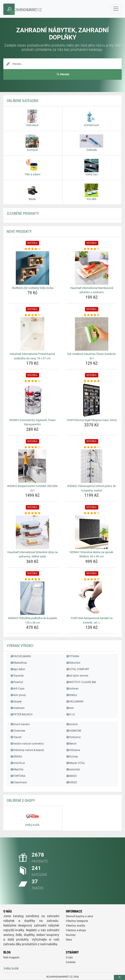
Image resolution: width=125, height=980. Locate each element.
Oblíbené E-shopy (21, 801)
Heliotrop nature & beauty (27, 750)
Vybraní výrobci (20, 646)
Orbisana (73, 750)
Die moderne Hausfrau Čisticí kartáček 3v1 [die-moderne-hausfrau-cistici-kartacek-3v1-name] (92, 356)
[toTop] (119, 977)
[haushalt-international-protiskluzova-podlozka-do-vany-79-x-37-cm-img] (32, 334)
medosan (17, 708)
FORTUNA (18, 776)
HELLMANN (75, 702)
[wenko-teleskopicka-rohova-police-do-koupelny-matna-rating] (92, 447)
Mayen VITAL (75, 763)
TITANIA (73, 656)
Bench (71, 744)
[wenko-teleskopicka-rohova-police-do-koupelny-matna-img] (92, 466)
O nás (69, 957)
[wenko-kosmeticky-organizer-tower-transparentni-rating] (32, 381)
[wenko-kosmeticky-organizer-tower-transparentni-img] (32, 400)
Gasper (16, 702)
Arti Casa (17, 689)
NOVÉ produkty (19, 232)
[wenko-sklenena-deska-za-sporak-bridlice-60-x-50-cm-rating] (92, 513)
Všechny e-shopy (76, 930)
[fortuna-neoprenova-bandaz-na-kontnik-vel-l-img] (92, 598)
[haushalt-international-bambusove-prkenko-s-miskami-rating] (92, 249)
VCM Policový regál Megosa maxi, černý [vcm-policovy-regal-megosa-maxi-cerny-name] (92, 420)
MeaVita (17, 769)
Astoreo (72, 689)
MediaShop (18, 663)
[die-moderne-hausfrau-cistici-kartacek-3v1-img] (92, 334)
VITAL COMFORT (78, 669)
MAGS (71, 776)
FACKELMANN (20, 656)
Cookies (71, 962)
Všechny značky (76, 926)
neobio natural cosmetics (27, 744)
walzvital (73, 769)
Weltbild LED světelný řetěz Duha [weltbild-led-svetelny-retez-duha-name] (32, 288)
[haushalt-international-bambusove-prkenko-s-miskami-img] (92, 268)
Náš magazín (11, 957)
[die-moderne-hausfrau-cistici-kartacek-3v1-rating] (92, 315)
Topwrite (17, 676)
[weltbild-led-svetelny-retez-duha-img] (32, 268)
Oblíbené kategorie (23, 101)
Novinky (71, 935)
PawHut (17, 682)
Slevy (69, 940)
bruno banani (20, 724)
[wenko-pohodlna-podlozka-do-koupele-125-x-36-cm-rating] (32, 579)
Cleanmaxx (18, 782)
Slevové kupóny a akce (79, 916)
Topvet (16, 737)
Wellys (71, 695)
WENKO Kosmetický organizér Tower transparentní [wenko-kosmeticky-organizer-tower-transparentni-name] (32, 422)
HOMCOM (73, 731)
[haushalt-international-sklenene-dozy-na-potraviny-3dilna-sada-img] (32, 532)
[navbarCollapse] (116, 9)
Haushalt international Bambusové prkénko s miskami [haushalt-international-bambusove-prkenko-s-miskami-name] (92, 290)
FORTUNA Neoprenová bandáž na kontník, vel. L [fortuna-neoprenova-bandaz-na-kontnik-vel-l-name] (92, 620)
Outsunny (73, 737)
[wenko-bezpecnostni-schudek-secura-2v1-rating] (32, 447)
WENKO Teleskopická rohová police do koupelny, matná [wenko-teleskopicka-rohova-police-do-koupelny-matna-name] (92, 488)
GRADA (16, 757)
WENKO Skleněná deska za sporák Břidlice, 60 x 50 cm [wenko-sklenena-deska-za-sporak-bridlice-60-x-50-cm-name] (92, 554)
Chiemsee (18, 731)
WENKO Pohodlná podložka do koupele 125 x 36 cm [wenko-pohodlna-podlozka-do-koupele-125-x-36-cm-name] (32, 620)
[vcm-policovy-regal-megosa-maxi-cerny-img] (92, 400)
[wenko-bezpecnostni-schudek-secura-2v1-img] (32, 466)
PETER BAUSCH (21, 714)
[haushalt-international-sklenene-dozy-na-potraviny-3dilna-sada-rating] (32, 513)
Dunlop (72, 757)
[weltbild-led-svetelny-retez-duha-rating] (32, 249)
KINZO (71, 782)
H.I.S (70, 714)
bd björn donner (77, 676)
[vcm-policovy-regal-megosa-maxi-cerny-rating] (92, 381)
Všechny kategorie (77, 921)
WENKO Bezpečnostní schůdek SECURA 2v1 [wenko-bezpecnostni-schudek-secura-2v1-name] (32, 488)
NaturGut (73, 663)
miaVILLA (17, 763)
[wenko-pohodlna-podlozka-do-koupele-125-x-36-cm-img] (32, 598)
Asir (70, 708)
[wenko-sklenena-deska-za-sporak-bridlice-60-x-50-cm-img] (92, 532)
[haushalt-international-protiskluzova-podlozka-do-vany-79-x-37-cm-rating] (32, 315)
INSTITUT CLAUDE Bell (81, 682)
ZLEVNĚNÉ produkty (23, 214)
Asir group (18, 695)
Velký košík (11, 968)
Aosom (72, 724)
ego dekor (18, 669)
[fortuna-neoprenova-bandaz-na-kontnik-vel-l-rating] (92, 579)
